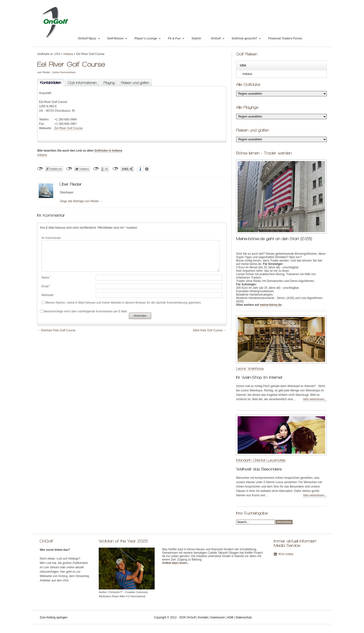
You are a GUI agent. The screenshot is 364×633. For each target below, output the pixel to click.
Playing (109, 83)
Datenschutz (244, 617)
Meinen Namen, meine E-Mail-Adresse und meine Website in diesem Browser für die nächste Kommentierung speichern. (124, 303)
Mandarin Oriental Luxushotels (261, 460)
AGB (230, 617)
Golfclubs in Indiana (108, 151)
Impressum (218, 617)
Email (46, 286)
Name (46, 277)
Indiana (68, 54)
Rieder (46, 72)
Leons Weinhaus (250, 368)
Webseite (47, 295)
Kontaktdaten (49, 83)
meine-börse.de (271, 305)
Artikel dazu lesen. (175, 563)
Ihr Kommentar (51, 238)
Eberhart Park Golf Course (58, 330)
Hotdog (63, 576)
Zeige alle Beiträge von (81, 201)
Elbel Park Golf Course (208, 330)
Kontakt (203, 617)
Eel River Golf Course (69, 128)
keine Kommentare (64, 72)
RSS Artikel (286, 554)
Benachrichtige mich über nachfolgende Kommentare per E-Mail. (84, 311)
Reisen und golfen (135, 83)
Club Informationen (82, 83)
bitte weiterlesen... (315, 399)
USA (57, 54)
